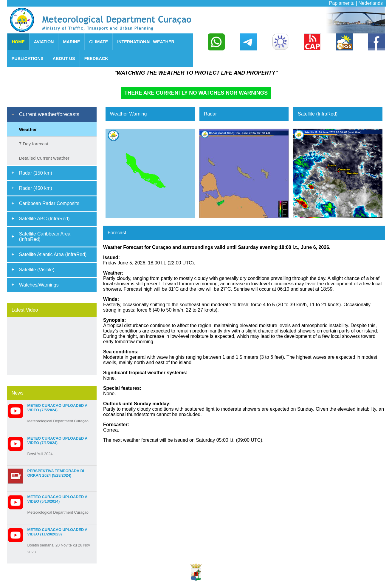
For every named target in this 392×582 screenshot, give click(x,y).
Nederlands (371, 3)
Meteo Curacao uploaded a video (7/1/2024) (57, 441)
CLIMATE (99, 42)
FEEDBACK (96, 58)
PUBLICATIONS (28, 58)
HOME (18, 42)
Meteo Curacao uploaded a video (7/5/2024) (57, 408)
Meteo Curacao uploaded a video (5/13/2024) (57, 499)
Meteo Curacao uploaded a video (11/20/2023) (57, 532)
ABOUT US (64, 58)
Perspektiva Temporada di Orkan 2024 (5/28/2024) (56, 473)
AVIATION (44, 42)
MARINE (71, 42)
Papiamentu (342, 3)
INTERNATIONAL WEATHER (146, 42)
